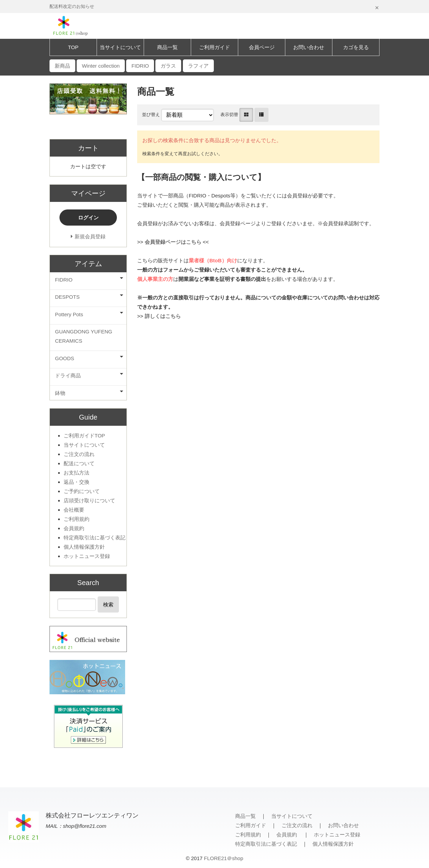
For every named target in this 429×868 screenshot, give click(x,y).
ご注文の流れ (79, 454)
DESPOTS (67, 297)
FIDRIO (64, 280)
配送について (79, 463)
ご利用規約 (76, 519)
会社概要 (74, 510)
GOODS (65, 358)
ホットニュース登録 (87, 556)
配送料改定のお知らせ (72, 6)
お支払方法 (76, 473)
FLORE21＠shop (223, 858)
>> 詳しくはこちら (159, 316)
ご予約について (82, 491)
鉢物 (60, 393)
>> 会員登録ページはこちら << (173, 242)
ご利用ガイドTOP (84, 436)
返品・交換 (76, 482)
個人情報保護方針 (84, 547)
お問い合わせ (309, 47)
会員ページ (262, 47)
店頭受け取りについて (89, 500)
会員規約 (74, 528)
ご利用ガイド (214, 47)
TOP (73, 47)
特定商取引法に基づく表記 (95, 538)
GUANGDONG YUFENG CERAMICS (84, 336)
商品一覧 (167, 47)
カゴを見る (356, 47)
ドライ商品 (68, 375)
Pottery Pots (69, 314)
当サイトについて (120, 47)
